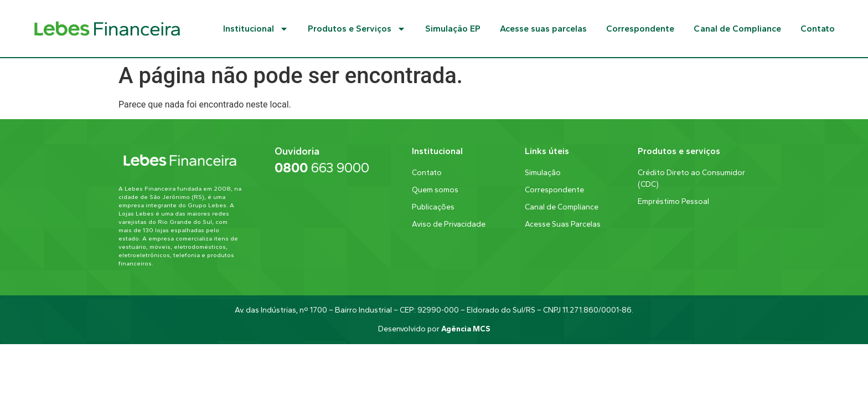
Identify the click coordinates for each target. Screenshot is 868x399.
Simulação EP (453, 29)
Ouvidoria (297, 151)
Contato (818, 29)
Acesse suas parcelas (543, 29)
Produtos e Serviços (357, 29)
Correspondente (640, 29)
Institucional (256, 29)
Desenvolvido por (434, 329)
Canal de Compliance (737, 29)
